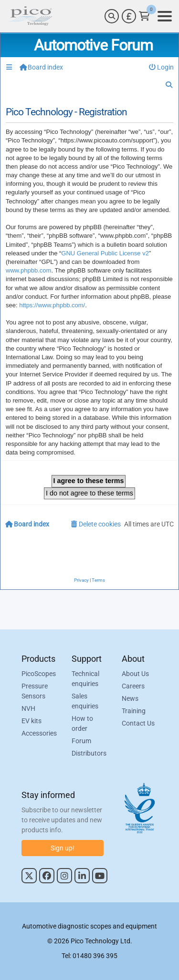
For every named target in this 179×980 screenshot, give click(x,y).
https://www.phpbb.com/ (52, 305)
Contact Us (138, 723)
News (130, 698)
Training (134, 711)
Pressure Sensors (35, 691)
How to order (82, 723)
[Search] (112, 16)
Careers (133, 686)
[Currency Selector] (129, 16)
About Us (135, 674)
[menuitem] (162, 67)
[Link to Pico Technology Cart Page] (144, 16)
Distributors (89, 753)
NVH (28, 708)
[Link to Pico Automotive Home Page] (30, 16)
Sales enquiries (85, 701)
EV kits (32, 721)
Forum (81, 741)
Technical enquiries (85, 679)
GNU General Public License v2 (105, 253)
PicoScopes (39, 674)
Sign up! (63, 848)
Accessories (39, 733)
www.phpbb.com (28, 270)
